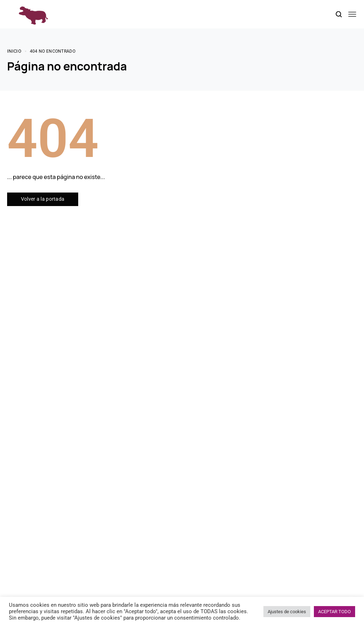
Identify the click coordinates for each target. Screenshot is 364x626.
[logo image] (33, 14)
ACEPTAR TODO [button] (334, 612)
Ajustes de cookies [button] (287, 612)
